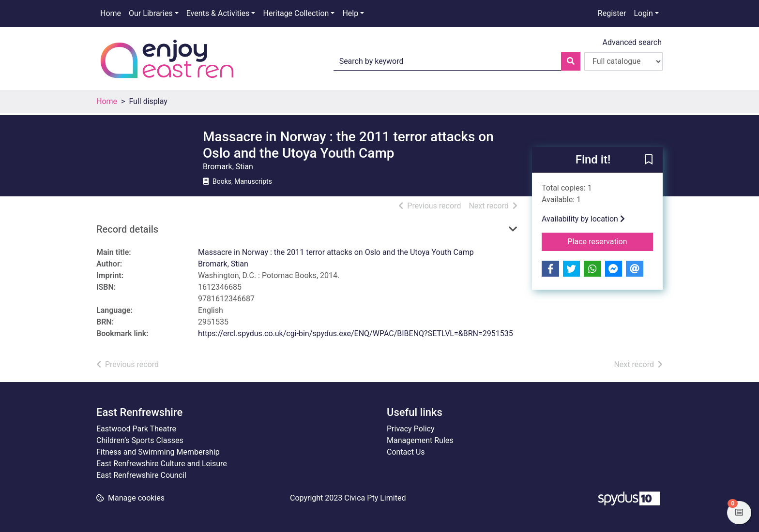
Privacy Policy (411, 429)
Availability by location (583, 219)
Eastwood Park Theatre (136, 429)
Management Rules (420, 440)
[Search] (571, 61)
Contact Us (406, 452)
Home (111, 13)
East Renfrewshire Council (141, 475)
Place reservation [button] (611, 241)
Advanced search (632, 42)
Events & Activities (218, 13)
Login (643, 13)
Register (612, 13)
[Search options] (623, 61)
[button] (649, 161)
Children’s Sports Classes (140, 440)
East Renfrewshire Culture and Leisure (162, 464)
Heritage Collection (296, 13)
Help (350, 13)
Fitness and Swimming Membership (158, 452)
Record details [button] (127, 229)
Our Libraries (151, 13)
